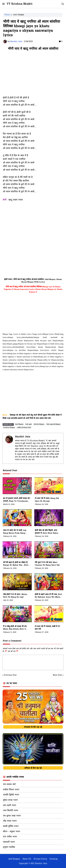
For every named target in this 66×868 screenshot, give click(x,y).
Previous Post (10, 675)
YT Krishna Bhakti (20, 4)
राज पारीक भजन (10, 837)
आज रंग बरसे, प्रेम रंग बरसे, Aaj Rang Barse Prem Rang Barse (15, 532)
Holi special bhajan (53, 424)
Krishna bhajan (9, 428)
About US (27, 859)
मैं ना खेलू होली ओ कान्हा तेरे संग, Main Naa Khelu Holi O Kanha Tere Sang (15, 628)
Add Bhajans (14, 859)
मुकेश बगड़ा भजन (10, 800)
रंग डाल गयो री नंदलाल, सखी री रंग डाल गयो (47, 628)
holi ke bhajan (39, 424)
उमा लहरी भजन (9, 805)
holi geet (29, 424)
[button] (3, 4)
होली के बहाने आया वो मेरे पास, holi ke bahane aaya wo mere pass (48, 596)
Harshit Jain (23, 437)
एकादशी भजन (9, 842)
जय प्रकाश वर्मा (9, 784)
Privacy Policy (40, 859)
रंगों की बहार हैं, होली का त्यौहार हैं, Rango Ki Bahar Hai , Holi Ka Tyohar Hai (16, 564)
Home (7, 15)
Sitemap (54, 859)
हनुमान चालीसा (9, 847)
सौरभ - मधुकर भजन (11, 832)
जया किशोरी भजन (11, 811)
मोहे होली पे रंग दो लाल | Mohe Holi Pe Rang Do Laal (15, 596)
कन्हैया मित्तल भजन (11, 790)
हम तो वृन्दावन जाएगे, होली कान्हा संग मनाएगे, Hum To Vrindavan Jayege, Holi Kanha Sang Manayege (16, 500)
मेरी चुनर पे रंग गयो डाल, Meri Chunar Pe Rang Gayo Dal (47, 564)
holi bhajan (19, 15)
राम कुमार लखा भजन (12, 816)
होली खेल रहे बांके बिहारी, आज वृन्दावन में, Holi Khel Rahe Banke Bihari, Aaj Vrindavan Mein (46, 532)
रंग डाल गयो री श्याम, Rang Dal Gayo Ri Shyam (47, 500)
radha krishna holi (24, 428)
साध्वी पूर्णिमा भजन (11, 826)
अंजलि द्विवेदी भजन (11, 795)
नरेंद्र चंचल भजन (10, 821)
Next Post (57, 675)
